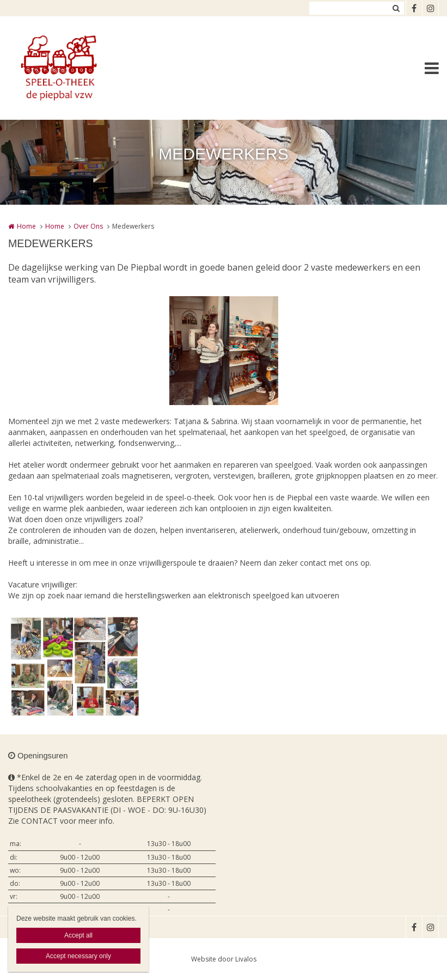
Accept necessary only (78, 956)
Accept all (78, 935)
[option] (224, 351)
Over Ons (88, 226)
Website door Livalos (224, 959)
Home (26, 226)
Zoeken (396, 8)
